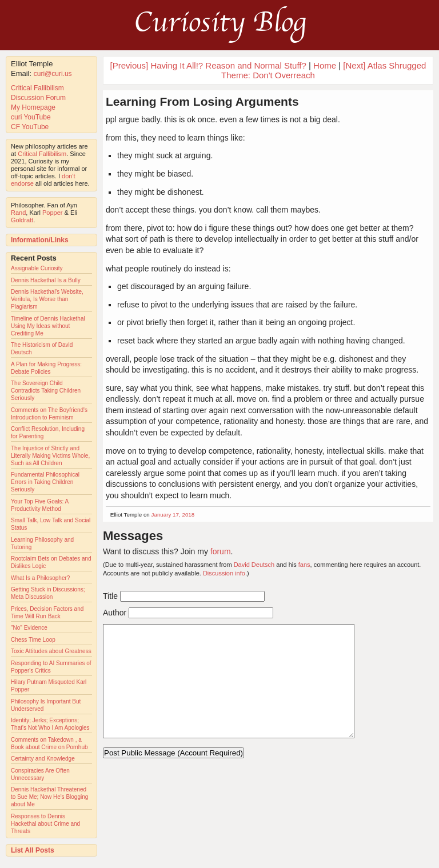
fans (304, 565)
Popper (52, 213)
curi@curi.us (53, 74)
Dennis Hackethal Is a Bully (46, 280)
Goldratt (22, 220)
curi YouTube (31, 117)
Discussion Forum (38, 98)
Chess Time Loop (33, 640)
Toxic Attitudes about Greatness (51, 651)
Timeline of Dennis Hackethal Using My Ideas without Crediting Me (48, 326)
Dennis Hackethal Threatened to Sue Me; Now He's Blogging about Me (49, 797)
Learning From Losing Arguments (202, 101)
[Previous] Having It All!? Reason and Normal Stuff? (208, 65)
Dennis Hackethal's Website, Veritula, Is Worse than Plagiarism (47, 299)
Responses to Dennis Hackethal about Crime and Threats (45, 824)
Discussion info (224, 573)
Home (325, 65)
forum (221, 551)
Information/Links (40, 240)
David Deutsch (254, 565)
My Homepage (33, 107)
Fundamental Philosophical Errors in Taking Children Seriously (45, 482)
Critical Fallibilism (37, 88)
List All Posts (33, 850)
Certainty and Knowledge (43, 759)
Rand (18, 213)
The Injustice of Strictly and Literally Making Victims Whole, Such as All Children (50, 456)
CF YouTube (30, 127)
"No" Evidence (29, 628)
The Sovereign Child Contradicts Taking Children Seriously (46, 391)
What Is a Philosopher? (40, 578)
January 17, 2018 (173, 515)
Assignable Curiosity (37, 268)
